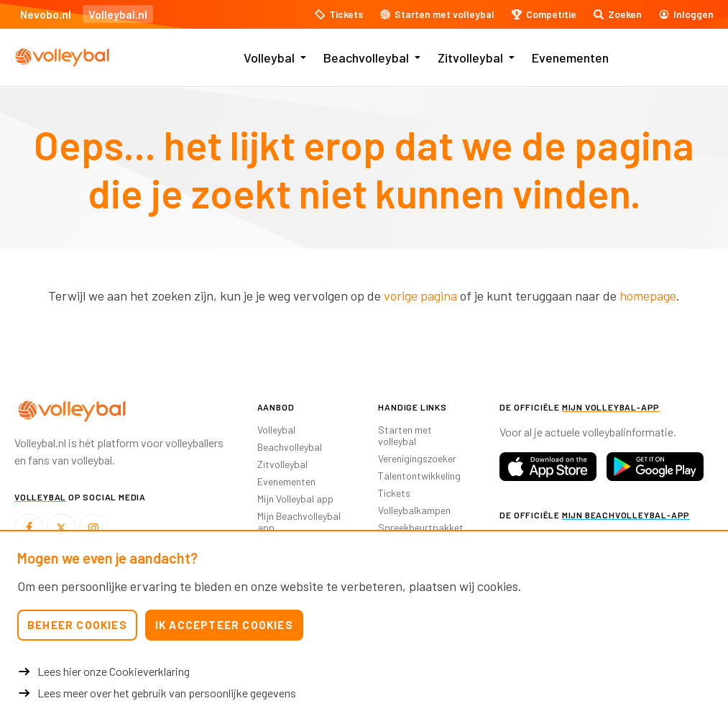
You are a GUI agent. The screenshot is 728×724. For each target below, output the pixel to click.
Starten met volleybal (405, 435)
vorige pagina (420, 295)
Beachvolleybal (366, 58)
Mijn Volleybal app (295, 499)
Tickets (394, 493)
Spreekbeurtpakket (421, 527)
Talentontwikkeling (419, 476)
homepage (648, 295)
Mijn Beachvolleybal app (299, 522)
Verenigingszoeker (417, 458)
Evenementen (570, 58)
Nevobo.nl (46, 14)
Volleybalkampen (414, 510)
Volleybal (269, 58)
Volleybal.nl (118, 14)
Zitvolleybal (470, 58)
